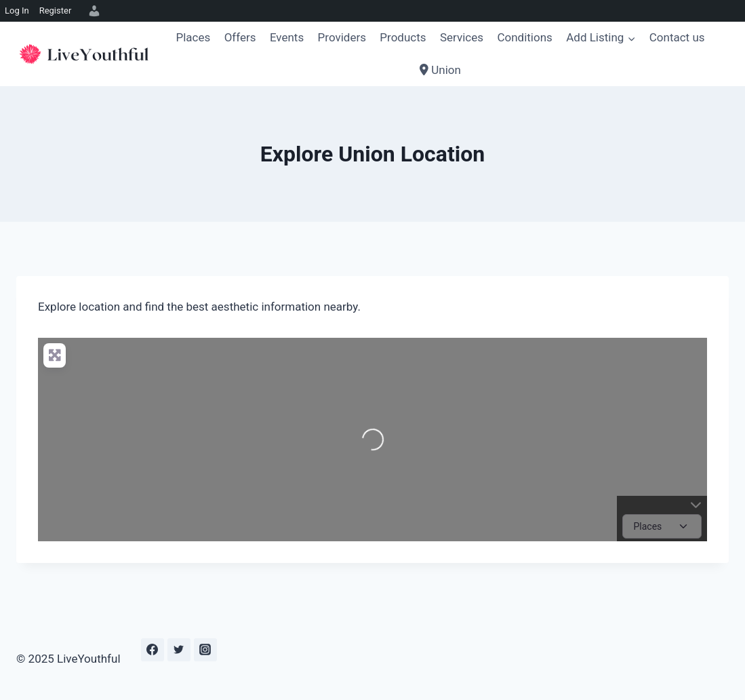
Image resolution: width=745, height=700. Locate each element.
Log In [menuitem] (17, 11)
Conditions (524, 37)
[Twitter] (179, 650)
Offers (240, 37)
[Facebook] (153, 650)
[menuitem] (92, 11)
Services (462, 37)
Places (193, 37)
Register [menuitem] (56, 11)
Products (403, 37)
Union (440, 70)
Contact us (677, 37)
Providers (342, 37)
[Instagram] (205, 650)
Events (287, 37)
